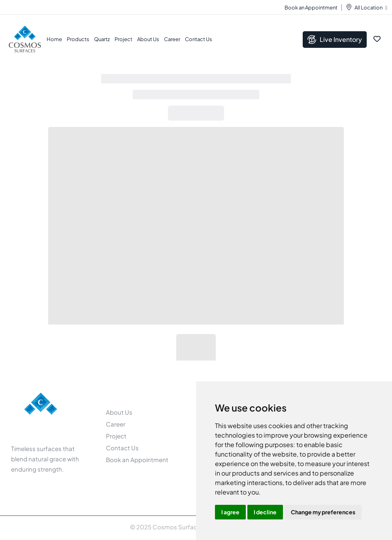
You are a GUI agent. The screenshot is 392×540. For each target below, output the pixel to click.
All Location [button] (370, 8)
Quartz (102, 39)
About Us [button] (148, 39)
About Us (119, 412)
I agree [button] (230, 512)
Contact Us (199, 39)
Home (54, 39)
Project (123, 39)
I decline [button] (265, 512)
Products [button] (78, 39)
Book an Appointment (311, 8)
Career (172, 39)
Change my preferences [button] (323, 512)
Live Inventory (335, 40)
